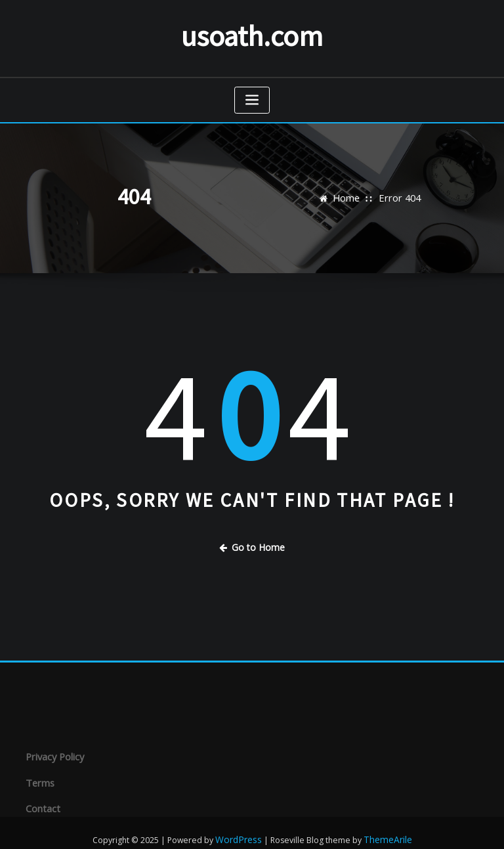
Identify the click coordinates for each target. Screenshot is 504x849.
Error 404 (398, 194)
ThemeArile (385, 825)
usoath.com (252, 33)
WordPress (240, 825)
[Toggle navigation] (252, 96)
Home (349, 194)
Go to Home (252, 541)
